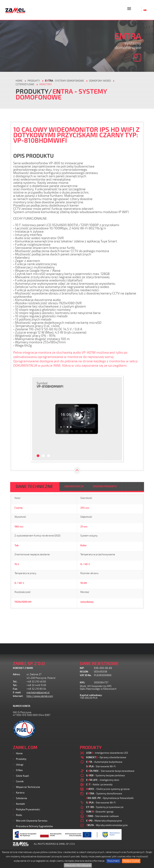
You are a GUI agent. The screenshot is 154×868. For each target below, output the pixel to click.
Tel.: (15, 682)
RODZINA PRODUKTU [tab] (105, 486)
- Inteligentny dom (103, 780)
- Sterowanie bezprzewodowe (110, 771)
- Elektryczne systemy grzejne (108, 789)
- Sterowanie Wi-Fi (101, 766)
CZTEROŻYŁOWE (25, 84)
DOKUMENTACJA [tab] (74, 486)
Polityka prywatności (28, 809)
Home (19, 753)
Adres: (17, 674)
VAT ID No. (86, 675)
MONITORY (46, 84)
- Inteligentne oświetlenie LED (107, 753)
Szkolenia (21, 798)
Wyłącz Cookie (131, 861)
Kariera (20, 793)
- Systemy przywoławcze (105, 807)
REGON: (84, 672)
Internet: (18, 696)
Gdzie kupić (22, 776)
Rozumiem (113, 861)
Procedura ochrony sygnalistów (34, 826)
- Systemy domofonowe (64, 81)
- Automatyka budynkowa (104, 762)
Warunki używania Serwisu (32, 821)
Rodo (19, 815)
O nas (19, 770)
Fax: (15, 689)
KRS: (83, 683)
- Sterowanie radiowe (102, 816)
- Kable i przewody (99, 785)
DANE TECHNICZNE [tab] (34, 487)
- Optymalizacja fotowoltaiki (110, 798)
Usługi (20, 765)
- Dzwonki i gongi (100, 812)
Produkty (21, 759)
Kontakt (20, 804)
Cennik (20, 781)
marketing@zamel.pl (38, 692)
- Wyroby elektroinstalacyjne (107, 825)
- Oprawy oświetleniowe (106, 757)
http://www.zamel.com (40, 696)
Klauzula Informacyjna (78, 865)
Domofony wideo (100, 81)
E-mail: (17, 692)
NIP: (82, 668)
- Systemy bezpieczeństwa (105, 775)
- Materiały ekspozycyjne (104, 821)
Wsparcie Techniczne (28, 787)
